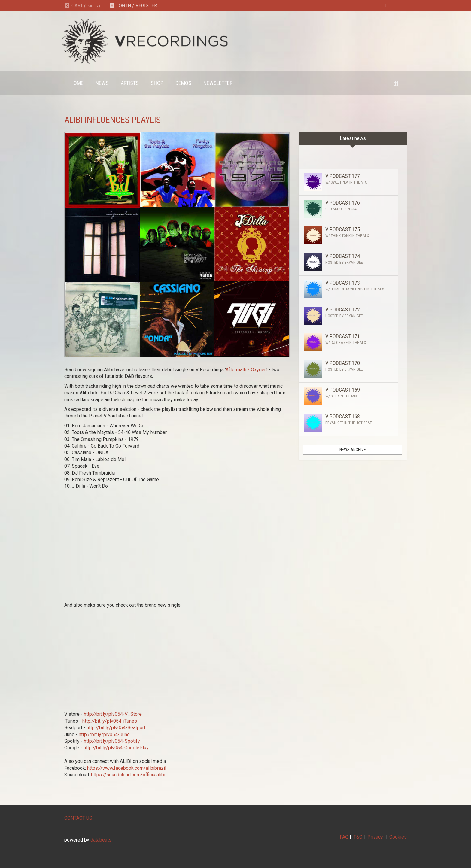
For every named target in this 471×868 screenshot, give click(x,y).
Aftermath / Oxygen (246, 370)
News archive (353, 450)
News (102, 83)
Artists (130, 83)
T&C (358, 837)
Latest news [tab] (353, 138)
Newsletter (218, 83)
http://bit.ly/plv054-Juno (104, 734)
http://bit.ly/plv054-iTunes (110, 721)
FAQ (344, 837)
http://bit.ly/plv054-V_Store (113, 714)
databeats (101, 840)
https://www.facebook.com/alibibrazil (127, 768)
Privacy (375, 837)
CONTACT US (78, 818)
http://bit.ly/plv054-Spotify (112, 741)
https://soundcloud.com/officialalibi (128, 775)
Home (77, 83)
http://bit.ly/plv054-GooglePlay (116, 748)
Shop (157, 83)
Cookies (398, 837)
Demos (183, 83)
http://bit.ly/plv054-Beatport (117, 728)
